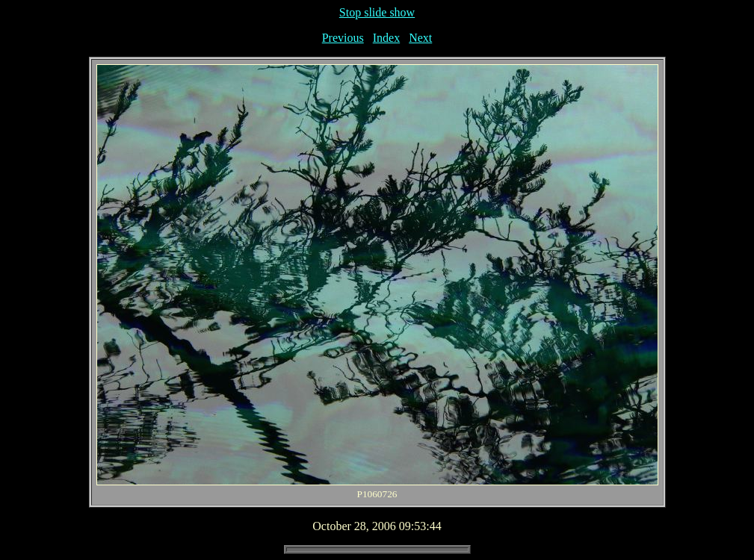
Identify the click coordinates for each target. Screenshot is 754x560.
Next (420, 38)
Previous (343, 38)
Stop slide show (377, 12)
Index (386, 38)
